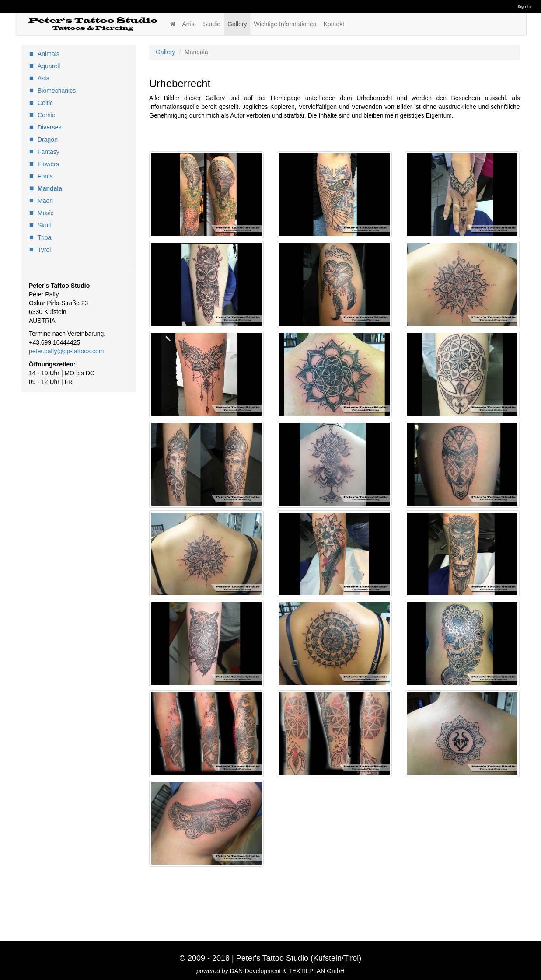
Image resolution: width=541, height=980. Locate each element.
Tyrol (44, 250)
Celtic (45, 103)
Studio (212, 24)
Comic (46, 115)
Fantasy (49, 152)
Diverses (49, 127)
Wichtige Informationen (285, 24)
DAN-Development (256, 971)
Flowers (48, 164)
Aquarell (49, 66)
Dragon (48, 140)
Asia (44, 78)
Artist (189, 24)
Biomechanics (57, 91)
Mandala (50, 188)
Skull (44, 225)
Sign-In (524, 6)
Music (46, 213)
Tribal (45, 237)
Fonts (45, 176)
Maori (45, 201)
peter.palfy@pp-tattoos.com (66, 351)
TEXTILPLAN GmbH (316, 971)
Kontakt (334, 24)
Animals (49, 54)
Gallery (237, 24)
